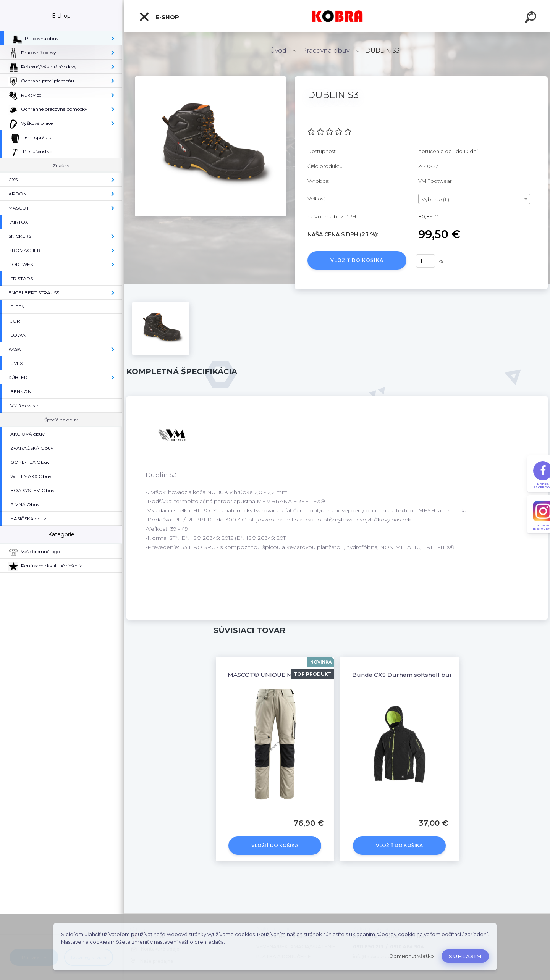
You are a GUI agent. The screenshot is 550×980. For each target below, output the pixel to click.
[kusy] (425, 261)
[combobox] (474, 199)
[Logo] (337, 16)
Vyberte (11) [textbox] (435, 199)
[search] (532, 18)
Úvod (278, 51)
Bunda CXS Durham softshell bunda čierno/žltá (423, 675)
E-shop (159, 17)
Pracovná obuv (326, 51)
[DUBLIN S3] (211, 79)
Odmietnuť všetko (412, 956)
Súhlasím (465, 956)
